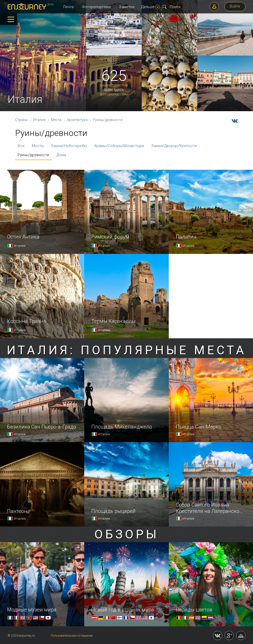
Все (21, 146)
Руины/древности (33, 155)
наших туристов (114, 85)
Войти (235, 6)
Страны (22, 120)
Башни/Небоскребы (69, 146)
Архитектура (77, 120)
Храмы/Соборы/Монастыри (119, 146)
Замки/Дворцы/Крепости (174, 146)
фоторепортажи (114, 94)
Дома (61, 155)
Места (56, 120)
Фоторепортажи (96, 7)
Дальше (150, 7)
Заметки (127, 7)
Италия (39, 120)
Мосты (38, 146)
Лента (68, 7)
